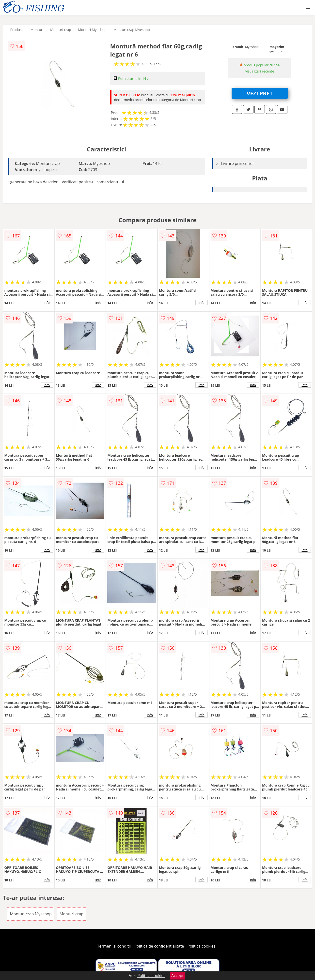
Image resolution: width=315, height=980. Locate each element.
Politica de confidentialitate (159, 946)
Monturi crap (61, 30)
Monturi (37, 30)
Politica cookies (202, 946)
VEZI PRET (260, 93)
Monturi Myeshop (92, 30)
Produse (17, 30)
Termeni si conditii (114, 946)
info (47, 303)
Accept (177, 976)
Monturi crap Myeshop (132, 30)
